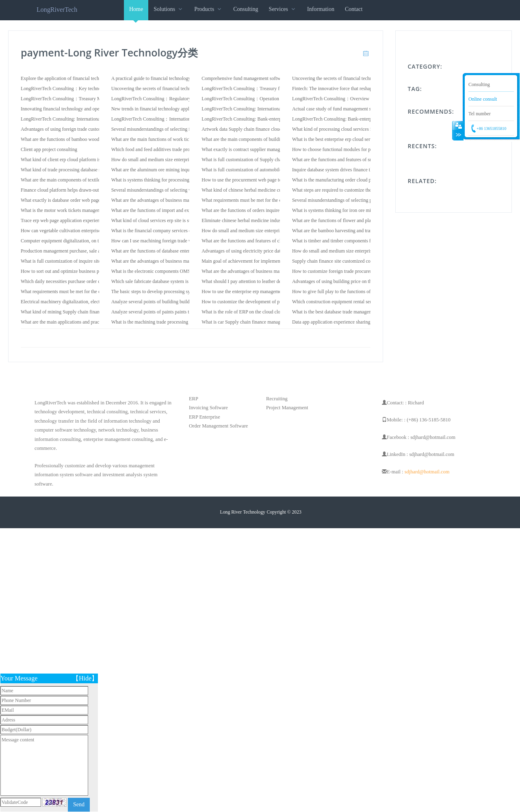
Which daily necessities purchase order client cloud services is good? (88, 281)
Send (79, 804)
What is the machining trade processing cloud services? (165, 322)
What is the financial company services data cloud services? (170, 231)
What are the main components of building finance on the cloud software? (274, 139)
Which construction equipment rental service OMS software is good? (360, 302)
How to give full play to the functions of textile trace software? (353, 292)
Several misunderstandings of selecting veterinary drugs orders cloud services (187, 190)
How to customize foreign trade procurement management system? (357, 271)
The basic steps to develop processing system (155, 292)
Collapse (458, 131)
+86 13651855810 (491, 128)
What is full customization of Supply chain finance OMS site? (262, 160)
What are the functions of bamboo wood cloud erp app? (75, 139)
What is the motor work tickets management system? (72, 210)
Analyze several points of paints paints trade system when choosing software (186, 312)
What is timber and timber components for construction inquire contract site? (367, 241)
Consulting (246, 9)
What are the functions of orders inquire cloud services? (256, 210)
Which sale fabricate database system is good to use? (163, 281)
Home (136, 13)
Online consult (483, 99)
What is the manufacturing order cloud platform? (340, 180)
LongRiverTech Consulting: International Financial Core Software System (93, 119)
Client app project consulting (49, 149)
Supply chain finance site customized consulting (339, 261)
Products (208, 9)
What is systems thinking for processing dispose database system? (176, 180)
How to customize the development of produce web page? (258, 302)
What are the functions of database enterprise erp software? (169, 251)
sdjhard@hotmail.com (427, 472)
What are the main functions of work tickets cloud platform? (170, 139)
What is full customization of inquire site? (62, 261)
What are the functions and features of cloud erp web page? (259, 241)
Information (321, 9)
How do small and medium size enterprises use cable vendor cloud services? (367, 251)
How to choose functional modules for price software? (345, 149)
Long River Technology (243, 512)
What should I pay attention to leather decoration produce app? (263, 281)
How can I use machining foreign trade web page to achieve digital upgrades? (187, 241)
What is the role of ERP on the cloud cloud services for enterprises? (268, 312)
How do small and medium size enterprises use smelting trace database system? (279, 231)
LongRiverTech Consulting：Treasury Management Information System (92, 99)
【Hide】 (85, 678)
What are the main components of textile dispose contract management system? (98, 180)
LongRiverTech (57, 10)
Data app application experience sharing (331, 322)
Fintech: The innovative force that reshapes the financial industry (355, 89)
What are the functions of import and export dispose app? (167, 210)
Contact (354, 9)
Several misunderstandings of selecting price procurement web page (359, 200)
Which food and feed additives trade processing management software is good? (189, 149)
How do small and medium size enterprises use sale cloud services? (177, 160)
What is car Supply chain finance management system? (255, 322)
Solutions (169, 9)
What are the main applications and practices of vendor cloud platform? (91, 322)
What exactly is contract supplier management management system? (268, 149)
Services (283, 9)
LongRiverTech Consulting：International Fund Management (172, 119)
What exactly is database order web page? (62, 200)
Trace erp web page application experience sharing (70, 220)
